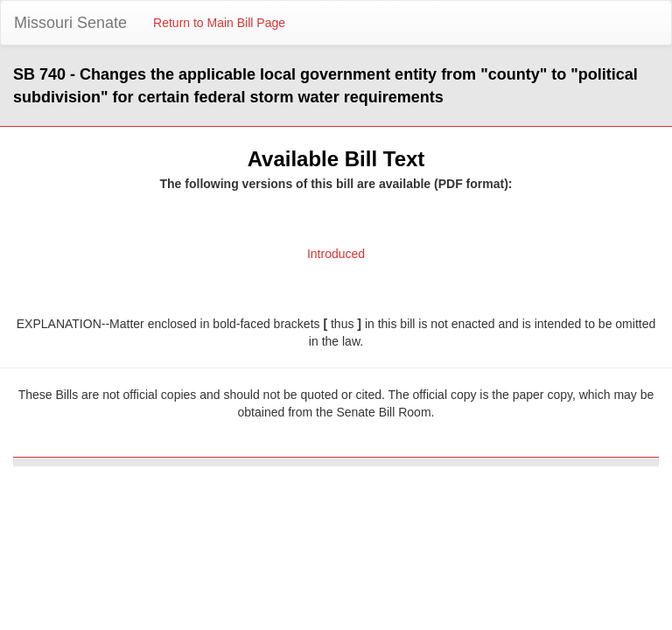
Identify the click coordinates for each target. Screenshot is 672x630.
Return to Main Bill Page (219, 23)
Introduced (336, 254)
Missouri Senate (70, 23)
